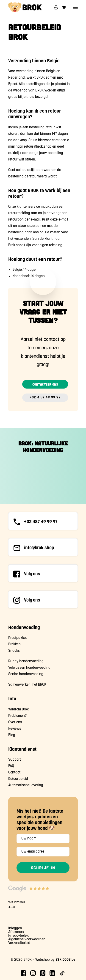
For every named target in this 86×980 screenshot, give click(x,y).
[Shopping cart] (62, 7)
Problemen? (17, 716)
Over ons (15, 722)
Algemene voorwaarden (27, 939)
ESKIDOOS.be (65, 960)
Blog (12, 735)
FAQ (11, 766)
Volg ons (32, 574)
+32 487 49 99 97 (41, 522)
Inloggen (15, 928)
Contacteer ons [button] (45, 384)
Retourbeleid (18, 779)
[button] (75, 7)
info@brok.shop (39, 548)
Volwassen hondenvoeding (29, 668)
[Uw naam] (43, 839)
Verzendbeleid (19, 943)
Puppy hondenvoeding (26, 661)
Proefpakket (18, 638)
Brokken (14, 644)
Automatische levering (26, 785)
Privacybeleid (19, 936)
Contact (14, 773)
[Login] (54, 7)
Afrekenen (16, 932)
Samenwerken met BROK (27, 685)
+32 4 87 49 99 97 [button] (45, 398)
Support (15, 760)
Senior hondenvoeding (26, 674)
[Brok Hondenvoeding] (25, 7)
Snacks (14, 651)
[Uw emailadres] (43, 852)
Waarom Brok (18, 709)
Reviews (15, 729)
